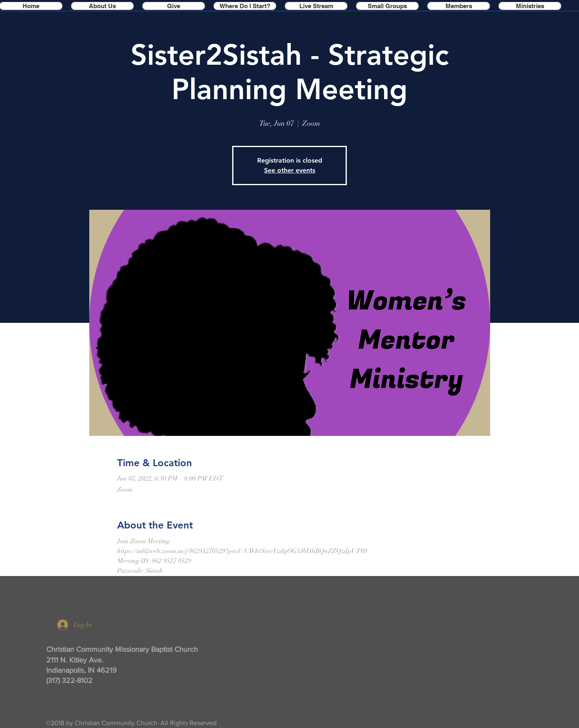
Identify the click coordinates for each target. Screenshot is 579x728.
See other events (290, 170)
